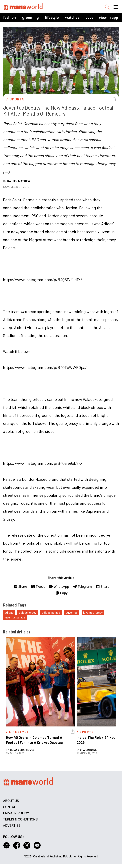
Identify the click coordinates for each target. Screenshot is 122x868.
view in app (108, 17)
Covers (91, 17)
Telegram (82, 587)
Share (20, 587)
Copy (61, 593)
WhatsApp (59, 587)
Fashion (9, 17)
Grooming (30, 17)
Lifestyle (52, 17)
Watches (72, 17)
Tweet (38, 587)
